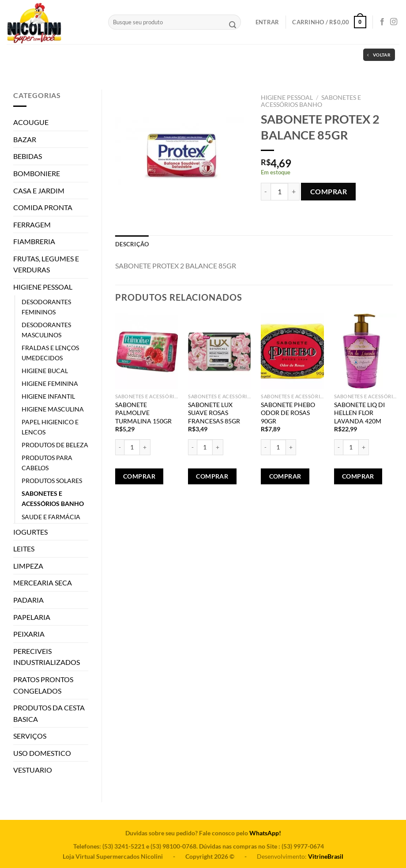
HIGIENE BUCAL (45, 371)
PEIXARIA (29, 634)
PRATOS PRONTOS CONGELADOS (43, 685)
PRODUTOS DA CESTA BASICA (49, 713)
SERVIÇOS (30, 736)
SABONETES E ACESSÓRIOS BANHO (53, 498)
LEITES (24, 549)
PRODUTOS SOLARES (52, 481)
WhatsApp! (265, 833)
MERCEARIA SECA (43, 583)
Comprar (329, 191)
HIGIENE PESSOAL (43, 287)
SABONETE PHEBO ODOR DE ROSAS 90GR (288, 413)
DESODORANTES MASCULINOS (46, 330)
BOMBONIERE (37, 173)
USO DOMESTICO (42, 753)
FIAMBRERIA (34, 241)
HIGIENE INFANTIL (48, 396)
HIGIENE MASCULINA (53, 409)
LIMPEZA (28, 566)
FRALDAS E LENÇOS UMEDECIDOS (50, 353)
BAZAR (25, 139)
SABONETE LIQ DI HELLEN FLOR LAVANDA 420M (359, 413)
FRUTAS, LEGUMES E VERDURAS (46, 264)
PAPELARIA (32, 617)
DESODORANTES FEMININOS (46, 307)
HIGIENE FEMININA (50, 383)
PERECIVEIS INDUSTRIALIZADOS (47, 657)
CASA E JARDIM (39, 191)
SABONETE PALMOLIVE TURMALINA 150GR (143, 413)
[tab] (132, 244)
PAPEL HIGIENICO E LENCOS (50, 427)
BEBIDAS (28, 156)
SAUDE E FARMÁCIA (51, 517)
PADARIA (28, 600)
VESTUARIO (33, 770)
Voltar (379, 55)
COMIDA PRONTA (43, 207)
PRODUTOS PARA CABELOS (47, 463)
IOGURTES (30, 532)
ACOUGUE (31, 122)
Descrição (132, 244)
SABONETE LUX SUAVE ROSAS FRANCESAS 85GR (214, 413)
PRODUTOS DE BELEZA (55, 445)
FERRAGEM (32, 225)
